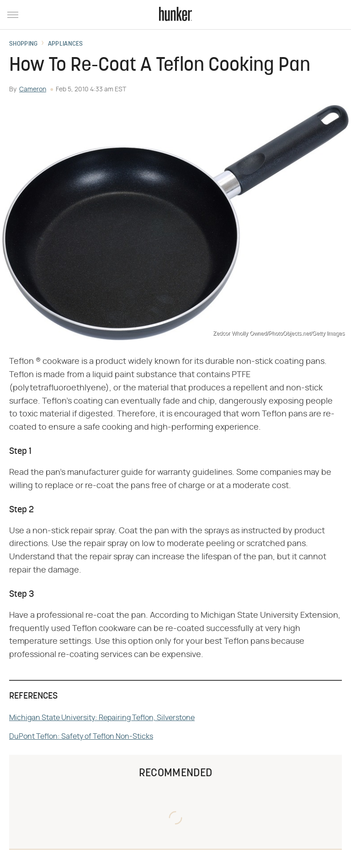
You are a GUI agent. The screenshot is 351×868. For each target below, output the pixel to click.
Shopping (23, 44)
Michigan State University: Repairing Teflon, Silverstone (102, 718)
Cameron (33, 89)
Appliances (66, 44)
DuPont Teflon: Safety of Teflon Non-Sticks (81, 736)
